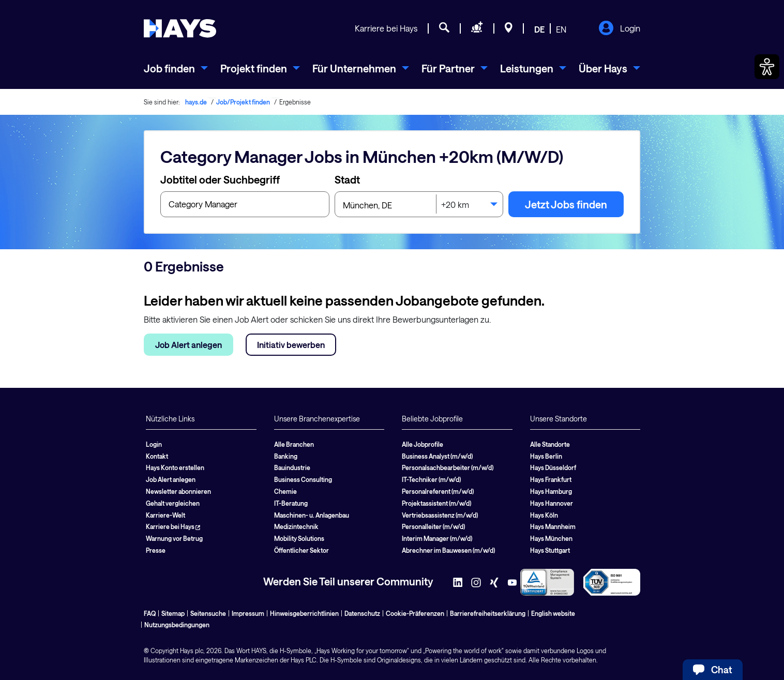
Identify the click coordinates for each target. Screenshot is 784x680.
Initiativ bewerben (291, 345)
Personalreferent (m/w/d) (438, 491)
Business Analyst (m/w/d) (437, 456)
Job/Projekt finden (243, 102)
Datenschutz (362, 613)
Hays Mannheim (553, 526)
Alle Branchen (294, 444)
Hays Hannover (552, 503)
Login (619, 29)
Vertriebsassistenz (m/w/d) (440, 515)
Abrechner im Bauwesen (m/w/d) (448, 550)
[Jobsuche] (444, 29)
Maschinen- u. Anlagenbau (312, 515)
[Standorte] (509, 29)
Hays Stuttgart (550, 550)
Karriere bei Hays (386, 28)
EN (561, 29)
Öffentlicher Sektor (301, 550)
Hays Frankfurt (551, 479)
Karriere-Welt (165, 515)
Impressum (248, 613)
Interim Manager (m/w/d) (437, 538)
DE (539, 29)
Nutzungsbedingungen (177, 625)
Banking (286, 456)
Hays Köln (544, 515)
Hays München (551, 538)
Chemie (285, 491)
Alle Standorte (550, 444)
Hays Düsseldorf (553, 467)
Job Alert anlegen (189, 345)
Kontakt (157, 456)
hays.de (196, 102)
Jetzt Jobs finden (566, 204)
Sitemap (173, 613)
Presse (156, 550)
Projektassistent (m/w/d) (436, 503)
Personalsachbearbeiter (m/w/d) (448, 467)
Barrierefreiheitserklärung (488, 613)
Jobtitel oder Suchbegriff (220, 179)
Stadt (347, 179)
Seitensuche (208, 613)
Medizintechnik (296, 526)
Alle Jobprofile (423, 444)
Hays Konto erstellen (175, 467)
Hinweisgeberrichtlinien (304, 613)
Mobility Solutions (299, 538)
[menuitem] (176, 68)
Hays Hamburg (551, 491)
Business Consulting (303, 479)
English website (553, 613)
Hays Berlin (546, 456)
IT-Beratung (291, 503)
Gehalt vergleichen (173, 503)
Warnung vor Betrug (174, 538)
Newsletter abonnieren (178, 491)
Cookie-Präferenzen (415, 613)
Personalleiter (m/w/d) (433, 526)
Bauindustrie (292, 467)
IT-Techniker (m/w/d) (431, 479)
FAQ (150, 613)
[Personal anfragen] (477, 29)
